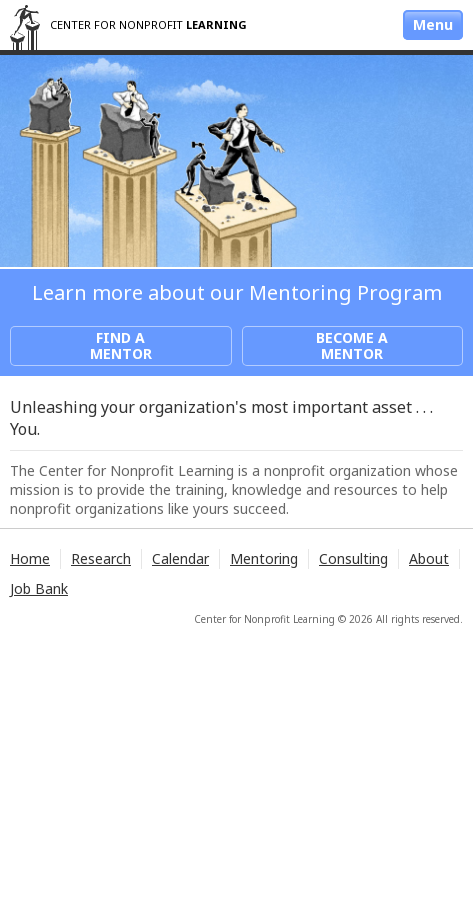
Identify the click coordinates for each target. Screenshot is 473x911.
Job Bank (39, 588)
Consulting (353, 558)
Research (101, 558)
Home (30, 558)
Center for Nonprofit (148, 24)
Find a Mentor (121, 345)
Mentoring (264, 558)
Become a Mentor (352, 345)
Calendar (180, 558)
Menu (433, 24)
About (429, 558)
